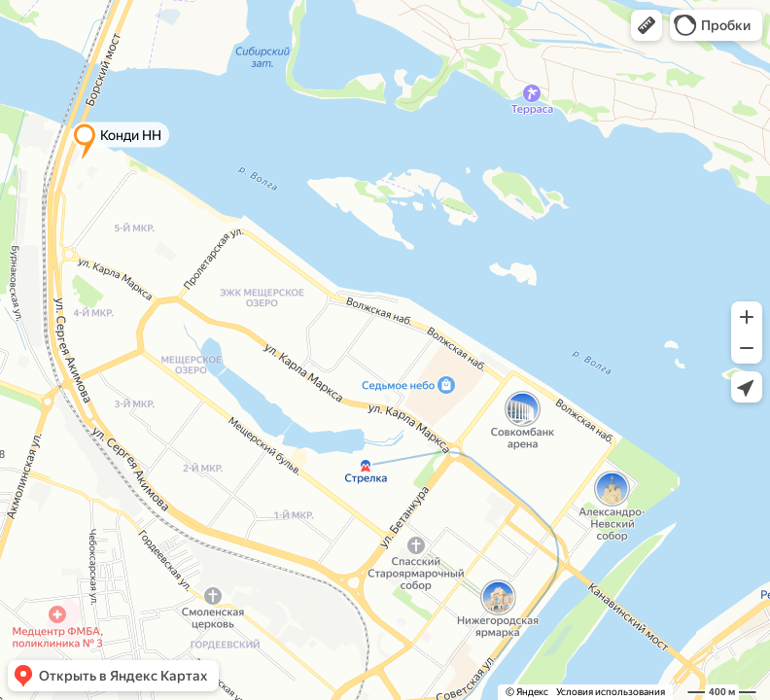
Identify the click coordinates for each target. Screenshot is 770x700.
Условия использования (611, 692)
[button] (647, 25)
